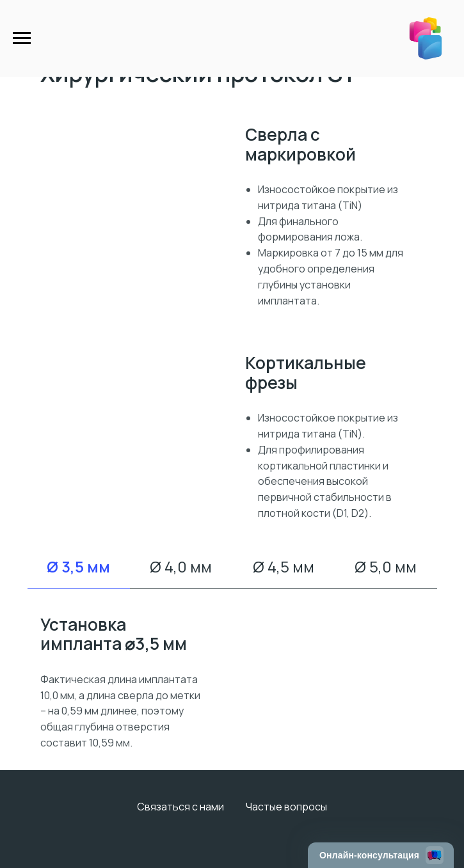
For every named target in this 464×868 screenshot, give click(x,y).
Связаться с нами (180, 807)
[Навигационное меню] (22, 38)
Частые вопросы (286, 807)
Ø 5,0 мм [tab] (386, 567)
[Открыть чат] (381, 855)
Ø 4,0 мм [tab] (181, 567)
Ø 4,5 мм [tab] (284, 567)
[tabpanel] (232, 683)
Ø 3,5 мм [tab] (78, 567)
